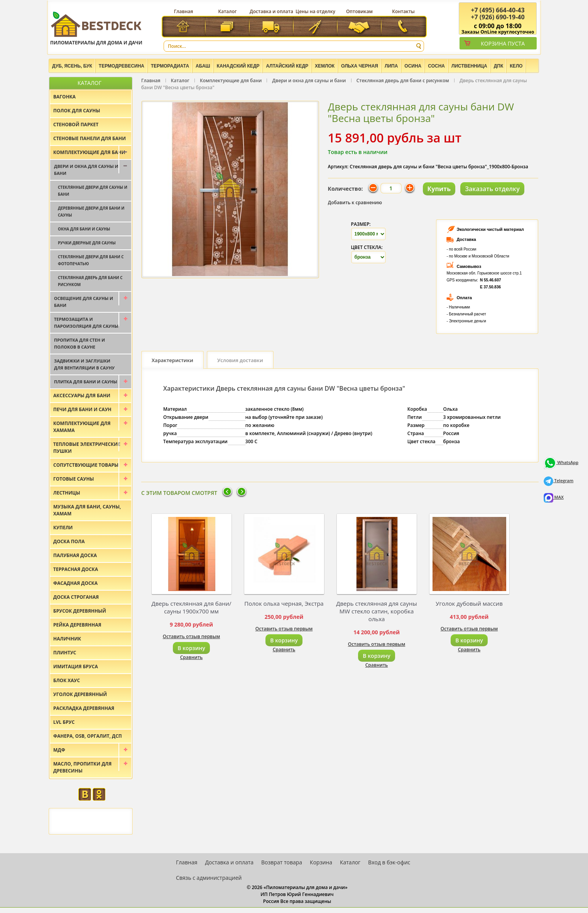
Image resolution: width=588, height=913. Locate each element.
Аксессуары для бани (82, 396)
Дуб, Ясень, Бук (72, 66)
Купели (63, 528)
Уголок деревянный (80, 694)
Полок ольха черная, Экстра (284, 603)
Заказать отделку (492, 189)
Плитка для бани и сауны (86, 382)
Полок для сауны (77, 111)
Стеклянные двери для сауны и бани (93, 191)
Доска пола (69, 541)
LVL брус (64, 722)
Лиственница (469, 66)
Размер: (361, 224)
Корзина (321, 862)
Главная (184, 11)
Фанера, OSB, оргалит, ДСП (88, 736)
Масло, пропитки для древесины (82, 767)
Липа (391, 66)
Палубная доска (75, 555)
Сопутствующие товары (86, 465)
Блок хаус (67, 680)
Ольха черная (360, 66)
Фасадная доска (75, 583)
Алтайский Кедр (287, 66)
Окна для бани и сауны (84, 229)
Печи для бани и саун (82, 409)
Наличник (67, 639)
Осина (413, 66)
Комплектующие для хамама (82, 427)
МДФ (59, 750)
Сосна (436, 66)
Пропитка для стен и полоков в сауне (79, 343)
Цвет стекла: (367, 247)
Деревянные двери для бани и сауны (91, 212)
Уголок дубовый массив (469, 603)
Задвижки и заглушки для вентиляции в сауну (84, 364)
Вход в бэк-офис (389, 862)
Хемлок (325, 66)
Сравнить (192, 657)
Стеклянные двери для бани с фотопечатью (91, 260)
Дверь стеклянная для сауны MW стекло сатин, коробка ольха (377, 611)
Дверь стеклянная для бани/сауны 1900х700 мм (191, 607)
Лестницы (67, 493)
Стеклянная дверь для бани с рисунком (403, 80)
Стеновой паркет (76, 124)
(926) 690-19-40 (498, 17)
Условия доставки (240, 360)
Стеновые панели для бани (90, 138)
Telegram (559, 480)
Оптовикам (359, 11)
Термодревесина (122, 66)
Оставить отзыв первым (192, 636)
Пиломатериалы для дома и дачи (96, 28)
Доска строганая (76, 597)
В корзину (191, 648)
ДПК (499, 66)
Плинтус (65, 653)
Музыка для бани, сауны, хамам (87, 510)
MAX (554, 497)
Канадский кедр (238, 66)
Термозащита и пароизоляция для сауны (86, 323)
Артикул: (338, 167)
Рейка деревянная (77, 625)
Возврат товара (282, 862)
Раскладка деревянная (84, 708)
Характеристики (172, 360)
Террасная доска (76, 569)
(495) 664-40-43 (498, 10)
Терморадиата (170, 66)
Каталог (228, 11)
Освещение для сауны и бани (84, 302)
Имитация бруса (76, 667)
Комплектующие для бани (231, 80)
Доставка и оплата (271, 11)
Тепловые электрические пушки (87, 448)
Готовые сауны (74, 479)
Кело (516, 66)
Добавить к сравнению (355, 202)
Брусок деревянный (80, 611)
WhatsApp (561, 462)
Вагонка (64, 97)
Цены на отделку (315, 11)
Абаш (203, 66)
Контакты (403, 11)
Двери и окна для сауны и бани (309, 80)
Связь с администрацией (209, 878)
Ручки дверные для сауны (87, 243)
